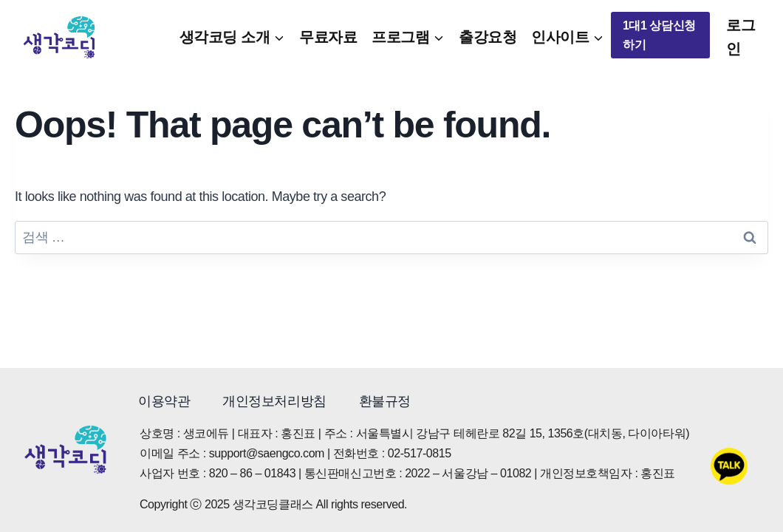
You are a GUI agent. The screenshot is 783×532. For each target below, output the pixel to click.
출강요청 (488, 37)
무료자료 (328, 37)
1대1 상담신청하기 (659, 35)
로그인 (741, 37)
